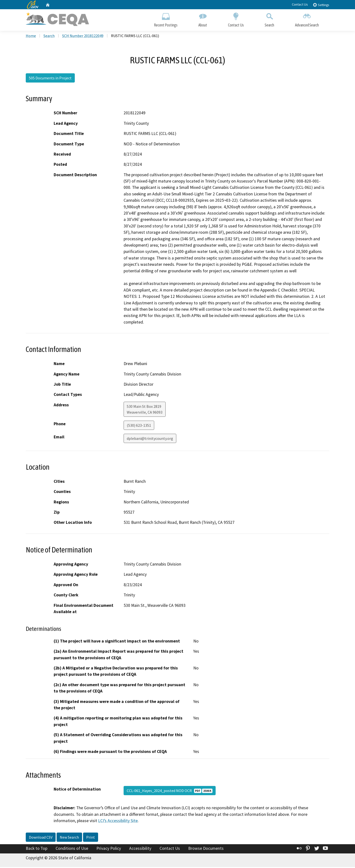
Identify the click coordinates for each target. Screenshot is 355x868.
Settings (321, 5)
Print (91, 838)
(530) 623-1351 (139, 426)
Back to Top (37, 849)
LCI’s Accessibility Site (118, 822)
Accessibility (140, 849)
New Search (69, 838)
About (203, 19)
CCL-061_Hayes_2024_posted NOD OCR (170, 792)
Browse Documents (206, 849)
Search (269, 19)
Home (31, 37)
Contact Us (300, 4)
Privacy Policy (109, 849)
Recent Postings (166, 19)
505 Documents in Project (50, 79)
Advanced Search (307, 19)
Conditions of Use (72, 849)
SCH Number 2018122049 (83, 37)
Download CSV (41, 838)
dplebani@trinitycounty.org (150, 439)
